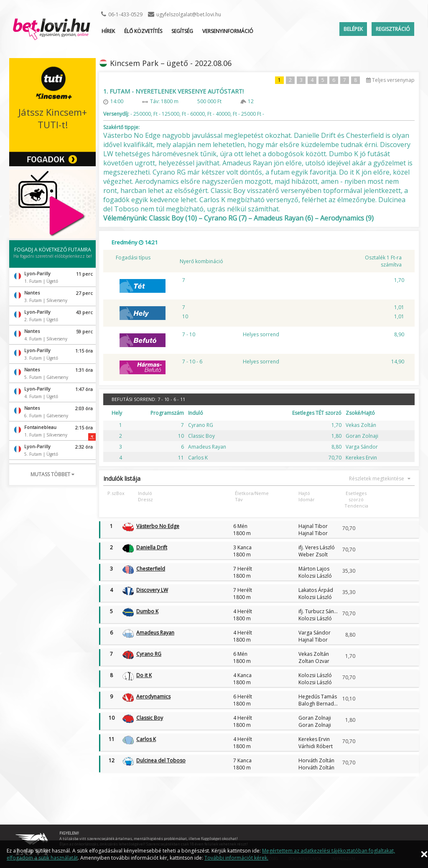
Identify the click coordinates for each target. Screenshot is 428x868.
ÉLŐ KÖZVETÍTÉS (143, 31)
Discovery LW (152, 590)
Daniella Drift (152, 547)
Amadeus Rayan (155, 633)
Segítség (182, 31)
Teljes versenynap (390, 80)
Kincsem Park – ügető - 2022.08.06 (171, 63)
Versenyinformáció (228, 31)
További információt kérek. (236, 858)
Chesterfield (151, 569)
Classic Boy (150, 718)
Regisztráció (393, 29)
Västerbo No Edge (158, 526)
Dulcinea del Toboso (161, 760)
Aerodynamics (153, 697)
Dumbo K (147, 611)
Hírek (108, 31)
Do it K (144, 675)
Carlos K (146, 739)
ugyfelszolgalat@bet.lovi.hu (189, 14)
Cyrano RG (149, 654)
